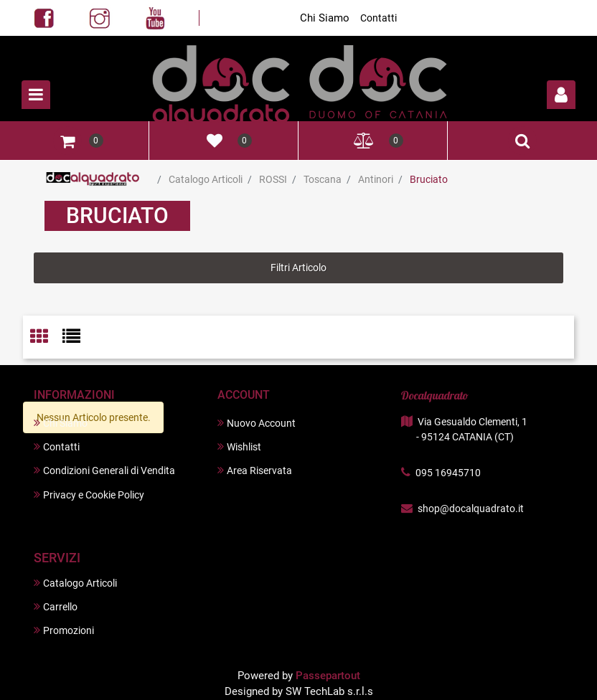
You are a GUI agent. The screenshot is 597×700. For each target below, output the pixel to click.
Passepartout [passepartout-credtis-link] (328, 676)
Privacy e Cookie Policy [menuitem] (89, 495)
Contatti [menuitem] (57, 446)
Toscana (323, 179)
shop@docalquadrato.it (471, 509)
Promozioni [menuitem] (64, 630)
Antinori (376, 179)
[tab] (46, 337)
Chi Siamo (325, 18)
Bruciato (429, 179)
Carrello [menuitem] (56, 606)
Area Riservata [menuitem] (255, 470)
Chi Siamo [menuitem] (61, 423)
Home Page (93, 179)
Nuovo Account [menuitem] (257, 423)
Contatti (379, 18)
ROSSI (273, 179)
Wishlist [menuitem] (239, 446)
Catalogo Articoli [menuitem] (75, 583)
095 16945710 (448, 473)
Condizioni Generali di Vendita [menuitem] (104, 470)
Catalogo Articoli (206, 179)
